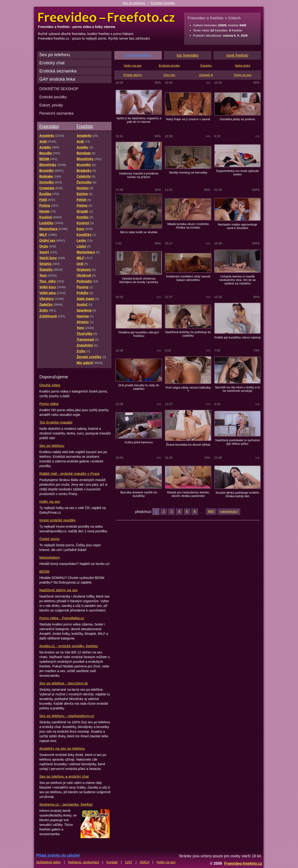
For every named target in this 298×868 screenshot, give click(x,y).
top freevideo (188, 55)
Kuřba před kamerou (139, 442)
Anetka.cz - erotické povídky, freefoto (69, 646)
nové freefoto (237, 55)
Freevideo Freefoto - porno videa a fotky (106, 17)
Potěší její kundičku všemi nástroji (238, 337)
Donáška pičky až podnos (238, 119)
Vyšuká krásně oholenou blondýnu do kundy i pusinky (139, 280)
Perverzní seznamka (56, 113)
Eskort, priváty (51, 105)
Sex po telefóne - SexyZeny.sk (64, 683)
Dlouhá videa (50, 385)
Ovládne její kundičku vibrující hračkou (139, 334)
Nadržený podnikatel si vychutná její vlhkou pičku (238, 442)
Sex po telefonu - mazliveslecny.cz (67, 716)
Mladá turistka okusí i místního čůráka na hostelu (188, 226)
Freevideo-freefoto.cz (243, 863)
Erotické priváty (169, 66)
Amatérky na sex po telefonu (62, 748)
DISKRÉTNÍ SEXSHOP (59, 89)
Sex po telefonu (134, 3)
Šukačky (206, 66)
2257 (129, 862)
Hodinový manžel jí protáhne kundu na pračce (139, 175)
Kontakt (112, 862)
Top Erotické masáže (56, 422)
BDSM (44, 571)
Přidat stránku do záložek (58, 855)
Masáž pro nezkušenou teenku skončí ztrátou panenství (188, 494)
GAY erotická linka (57, 79)
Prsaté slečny (133, 75)
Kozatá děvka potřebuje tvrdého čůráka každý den (238, 494)
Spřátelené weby (48, 862)
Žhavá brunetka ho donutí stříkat (188, 445)
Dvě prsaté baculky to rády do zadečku (139, 387)
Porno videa (49, 404)
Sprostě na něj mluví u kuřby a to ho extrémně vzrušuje (237, 389)
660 (211, 512)
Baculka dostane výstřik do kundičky (139, 494)
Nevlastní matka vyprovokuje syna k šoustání (237, 226)
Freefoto (85, 126)
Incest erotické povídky (58, 520)
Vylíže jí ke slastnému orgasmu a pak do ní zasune (139, 120)
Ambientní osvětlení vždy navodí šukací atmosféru (188, 278)
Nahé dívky (243, 66)
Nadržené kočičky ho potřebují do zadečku (188, 334)
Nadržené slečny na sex (58, 590)
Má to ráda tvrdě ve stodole (139, 232)
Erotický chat (52, 63)
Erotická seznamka (58, 71)
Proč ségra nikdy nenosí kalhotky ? (188, 389)
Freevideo (49, 126)
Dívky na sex (243, 75)
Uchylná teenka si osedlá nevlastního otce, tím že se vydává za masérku (237, 280)
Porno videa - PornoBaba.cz (62, 618)
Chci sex (169, 75)
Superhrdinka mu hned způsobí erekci (237, 173)
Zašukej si (206, 75)
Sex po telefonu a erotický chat (64, 776)
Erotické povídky (163, 3)
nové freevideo (138, 55)
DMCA (144, 862)
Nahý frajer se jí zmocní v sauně (188, 119)
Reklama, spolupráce (83, 862)
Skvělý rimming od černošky (188, 173)
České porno (49, 539)
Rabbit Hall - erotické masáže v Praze (69, 473)
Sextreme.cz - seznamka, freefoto (66, 804)
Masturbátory (50, 557)
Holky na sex (50, 501)
